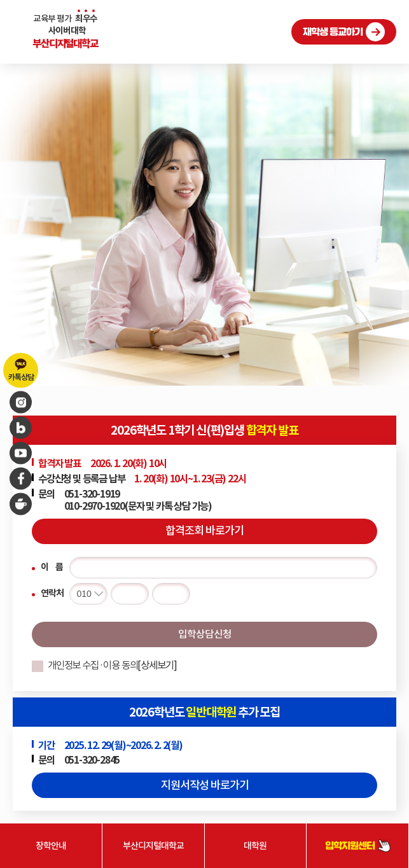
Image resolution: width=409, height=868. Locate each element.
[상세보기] (157, 665)
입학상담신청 (205, 634)
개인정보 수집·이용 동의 (112, 665)
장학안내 (51, 846)
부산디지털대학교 (153, 846)
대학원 (255, 846)
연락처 (52, 593)
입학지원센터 (358, 846)
